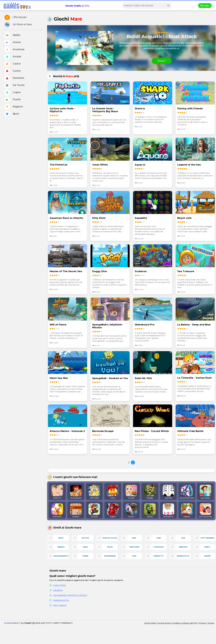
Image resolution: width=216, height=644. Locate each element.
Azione (13, 42)
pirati (207, 547)
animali (61, 547)
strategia (159, 547)
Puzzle (12, 100)
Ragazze (14, 107)
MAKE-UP (57, 492)
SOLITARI (168, 492)
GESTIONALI (205, 492)
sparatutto (183, 556)
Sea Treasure (60, 605)
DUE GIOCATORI (205, 511)
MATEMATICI (168, 511)
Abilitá (12, 35)
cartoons (134, 547)
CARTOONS (94, 492)
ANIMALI (187, 511)
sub (183, 538)
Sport (12, 114)
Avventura (14, 50)
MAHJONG (57, 511)
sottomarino (207, 538)
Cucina (12, 71)
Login (205, 6)
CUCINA (131, 492)
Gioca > (162, 61)
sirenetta (159, 556)
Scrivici (211, 623)
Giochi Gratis (73, 6)
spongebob (110, 556)
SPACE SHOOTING (187, 492)
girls (85, 547)
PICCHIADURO (76, 492)
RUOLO (131, 511)
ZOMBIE (150, 492)
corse (85, 556)
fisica (110, 547)
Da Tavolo (14, 85)
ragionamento (61, 556)
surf (159, 538)
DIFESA (150, 511)
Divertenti (14, 78)
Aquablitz (58, 590)
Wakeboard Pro (61, 600)
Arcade (13, 57)
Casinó (13, 64)
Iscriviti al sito (164, 623)
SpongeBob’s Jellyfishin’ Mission (70, 595)
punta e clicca (110, 538)
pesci (61, 538)
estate (85, 538)
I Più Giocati (15, 17)
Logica (12, 92)
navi (134, 538)
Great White (59, 585)
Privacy (203, 623)
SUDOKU (76, 511)
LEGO (113, 492)
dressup (183, 547)
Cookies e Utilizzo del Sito (185, 623)
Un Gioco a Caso (18, 25)
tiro (134, 556)
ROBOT (113, 511)
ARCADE (94, 511)
